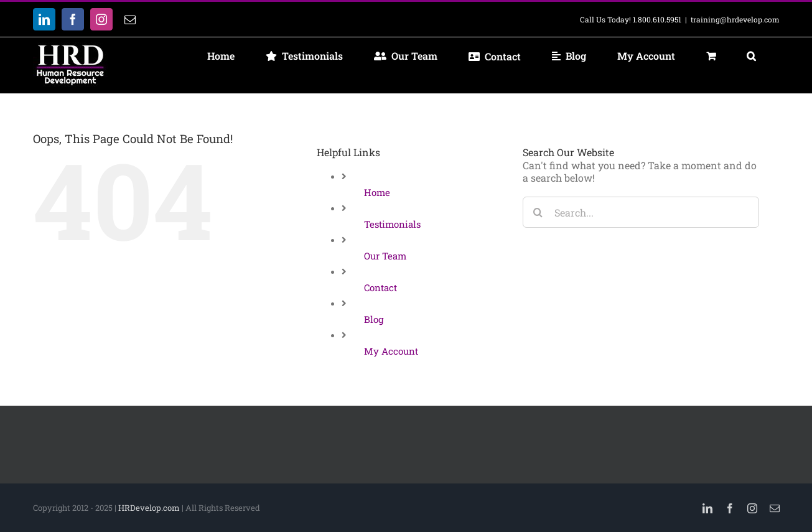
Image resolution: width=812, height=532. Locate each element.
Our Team (385, 256)
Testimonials (392, 224)
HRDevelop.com (149, 508)
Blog (374, 319)
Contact (380, 287)
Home (377, 192)
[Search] (538, 212)
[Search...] (641, 212)
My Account (391, 351)
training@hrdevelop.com (735, 19)
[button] (752, 56)
